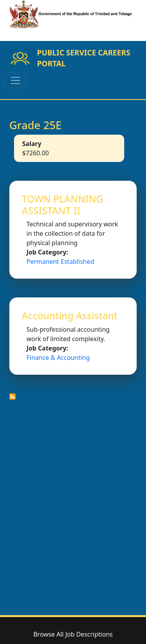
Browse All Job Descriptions (73, 634)
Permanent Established (60, 262)
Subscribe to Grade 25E (12, 397)
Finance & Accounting (58, 358)
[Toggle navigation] (16, 80)
